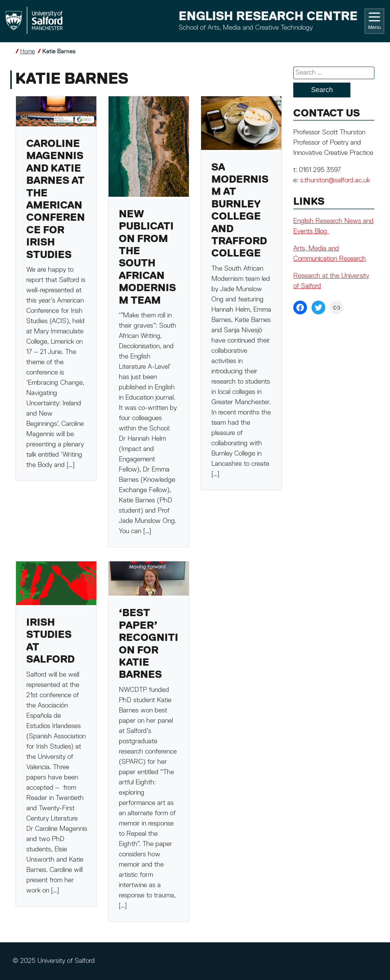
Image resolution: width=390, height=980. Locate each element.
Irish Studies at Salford (50, 641)
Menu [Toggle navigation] (374, 21)
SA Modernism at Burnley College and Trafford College (240, 211)
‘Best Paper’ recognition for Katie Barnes (149, 644)
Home (28, 52)
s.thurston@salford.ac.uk (335, 180)
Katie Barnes (59, 52)
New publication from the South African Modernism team (147, 258)
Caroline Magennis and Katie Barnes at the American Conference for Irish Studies (56, 200)
